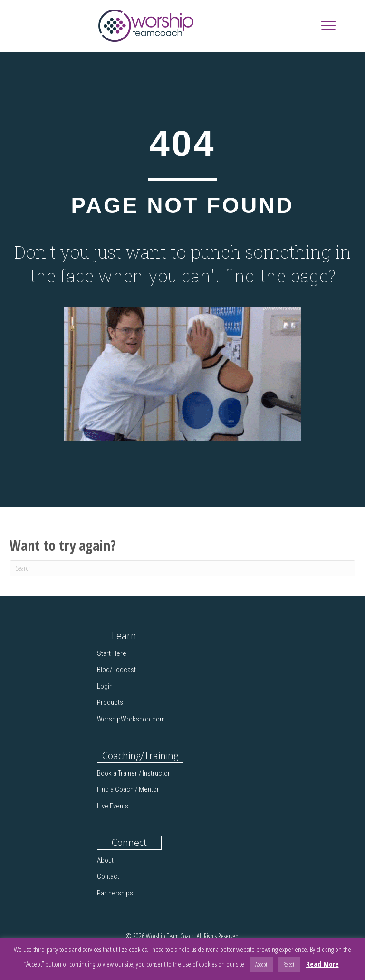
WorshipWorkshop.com (131, 719)
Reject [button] (289, 964)
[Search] (182, 568)
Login (105, 686)
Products (110, 702)
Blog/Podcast (116, 670)
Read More (322, 964)
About (105, 860)
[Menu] (328, 26)
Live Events (113, 806)
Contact (108, 876)
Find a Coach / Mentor (128, 789)
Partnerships (115, 893)
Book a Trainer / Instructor (134, 773)
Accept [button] (261, 964)
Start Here (112, 653)
